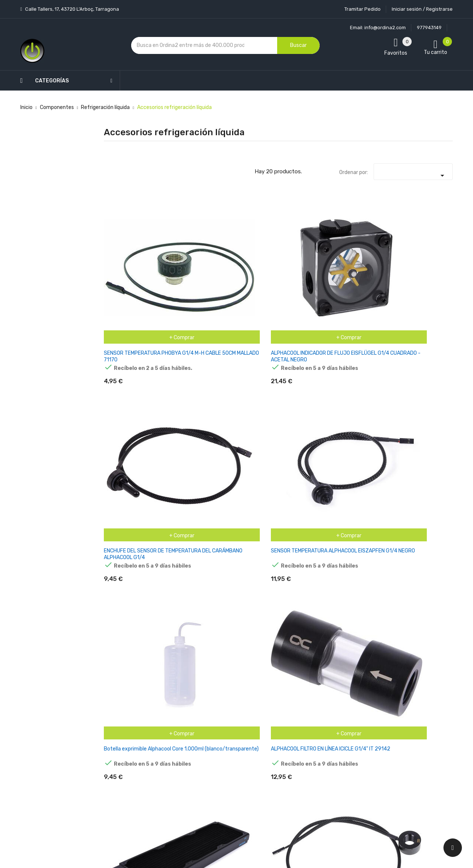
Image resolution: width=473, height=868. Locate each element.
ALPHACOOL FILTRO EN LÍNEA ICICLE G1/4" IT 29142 (427, 257)
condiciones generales (415, 704)
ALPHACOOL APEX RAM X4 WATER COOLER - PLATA (365, 364)
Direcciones (285, 746)
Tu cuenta (286, 653)
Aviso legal (225, 699)
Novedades (167, 668)
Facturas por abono (295, 733)
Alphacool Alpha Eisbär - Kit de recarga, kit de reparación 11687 (244, 367)
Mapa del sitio (229, 777)
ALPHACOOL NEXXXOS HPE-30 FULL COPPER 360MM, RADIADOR (126, 367)
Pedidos (281, 720)
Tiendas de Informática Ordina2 (227, 803)
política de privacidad (361, 710)
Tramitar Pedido (363, 9)
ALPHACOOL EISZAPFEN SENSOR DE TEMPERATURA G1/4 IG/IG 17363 (187, 367)
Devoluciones (228, 738)
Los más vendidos (174, 681)
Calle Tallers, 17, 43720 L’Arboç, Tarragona (72, 9)
